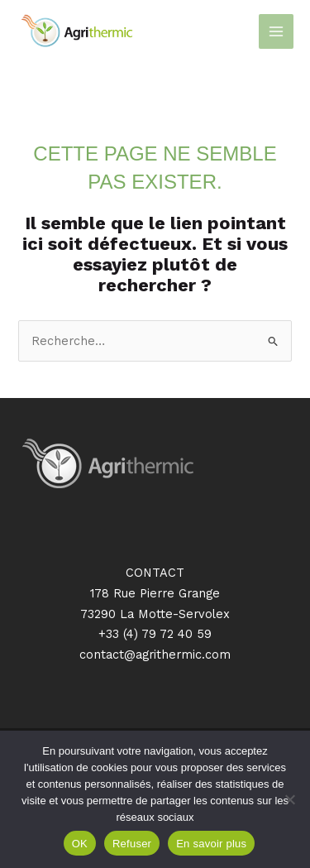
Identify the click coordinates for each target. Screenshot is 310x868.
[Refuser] (289, 799)
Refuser (132, 844)
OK (80, 844)
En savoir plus (211, 844)
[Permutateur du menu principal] (276, 31)
